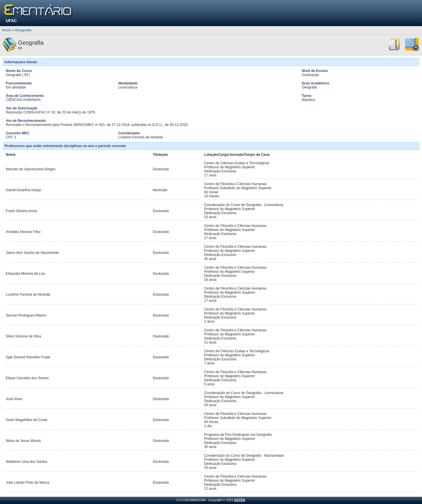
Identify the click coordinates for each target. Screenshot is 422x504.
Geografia (23, 30)
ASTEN (239, 500)
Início (7, 30)
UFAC (11, 21)
